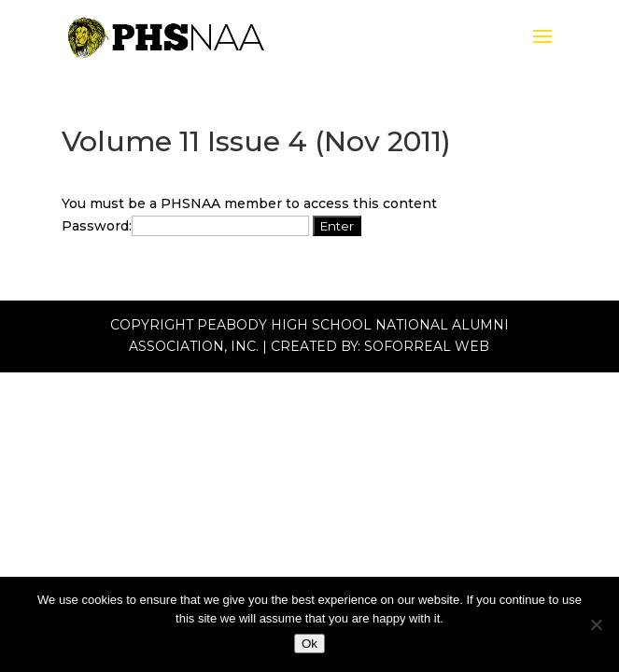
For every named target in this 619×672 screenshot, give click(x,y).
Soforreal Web (427, 346)
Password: (185, 226)
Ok (309, 644)
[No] (596, 624)
